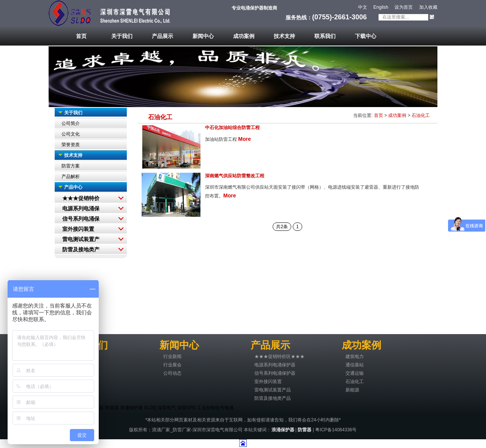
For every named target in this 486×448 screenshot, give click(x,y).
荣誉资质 (71, 145)
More (244, 139)
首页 (379, 115)
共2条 (282, 227)
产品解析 (71, 177)
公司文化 (71, 134)
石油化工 (421, 115)
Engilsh (381, 7)
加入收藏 (428, 7)
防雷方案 (71, 166)
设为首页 (404, 7)
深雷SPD (187, 408)
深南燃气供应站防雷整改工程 (235, 176)
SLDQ (150, 408)
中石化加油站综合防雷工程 (232, 128)
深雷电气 (167, 408)
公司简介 (71, 123)
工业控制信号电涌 (215, 408)
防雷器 (112, 408)
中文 (363, 7)
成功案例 (397, 115)
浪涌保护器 (131, 408)
